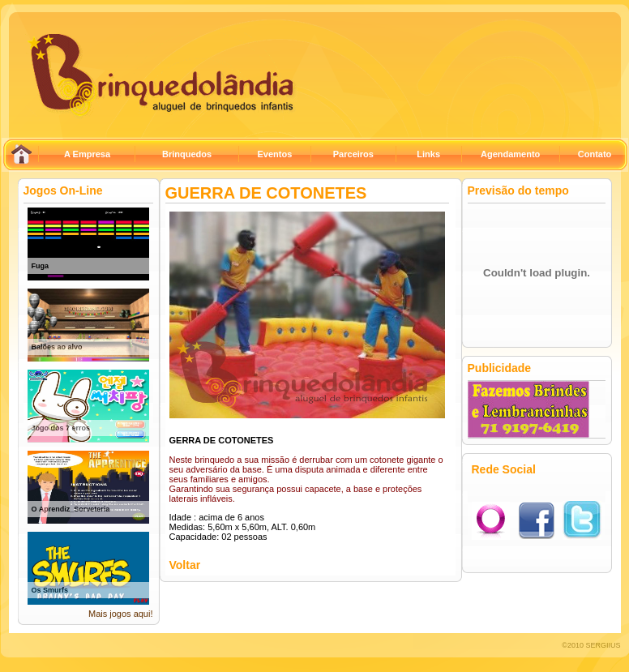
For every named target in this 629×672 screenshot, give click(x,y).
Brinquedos (187, 154)
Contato (595, 154)
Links (428, 154)
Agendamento (510, 154)
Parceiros (353, 154)
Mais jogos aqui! (121, 614)
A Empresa (87, 154)
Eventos (274, 154)
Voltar (185, 565)
